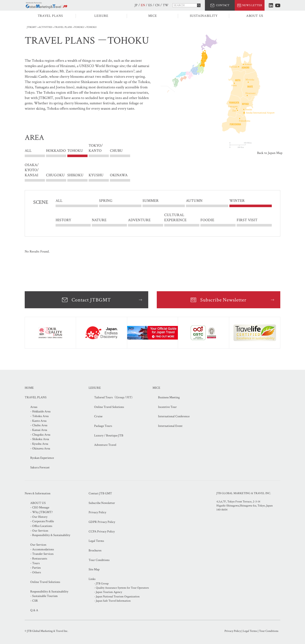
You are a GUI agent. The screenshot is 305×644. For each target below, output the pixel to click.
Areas (34, 407)
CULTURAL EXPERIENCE (175, 218)
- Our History (39, 517)
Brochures (95, 550)
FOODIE (207, 220)
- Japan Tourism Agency (108, 592)
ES (150, 5)
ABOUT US (255, 16)
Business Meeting (169, 397)
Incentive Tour (167, 407)
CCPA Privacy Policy (102, 531)
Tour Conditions (99, 560)
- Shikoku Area (40, 439)
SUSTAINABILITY (204, 16)
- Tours (35, 563)
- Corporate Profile (42, 521)
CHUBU (116, 151)
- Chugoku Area (40, 435)
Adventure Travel (105, 445)
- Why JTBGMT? (41, 512)
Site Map (94, 569)
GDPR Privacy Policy (102, 522)
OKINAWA (119, 175)
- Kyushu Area (39, 444)
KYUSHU (96, 175)
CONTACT (223, 5)
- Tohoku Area (39, 416)
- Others (36, 572)
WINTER (237, 201)
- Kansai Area (39, 430)
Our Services (38, 545)
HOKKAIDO (56, 151)
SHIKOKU (75, 175)
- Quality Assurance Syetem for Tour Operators (122, 588)
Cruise (98, 416)
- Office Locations (41, 526)
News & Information (38, 493)
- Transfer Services (42, 554)
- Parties (35, 568)
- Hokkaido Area (40, 411)
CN (157, 5)
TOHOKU (79, 27)
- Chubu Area (39, 425)
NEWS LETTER (252, 5)
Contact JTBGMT (91, 300)
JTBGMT (32, 27)
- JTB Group (101, 584)
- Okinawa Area (40, 448)
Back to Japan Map (270, 153)
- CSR (34, 601)
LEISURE (101, 16)
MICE (153, 16)
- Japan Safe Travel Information (112, 601)
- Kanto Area (38, 421)
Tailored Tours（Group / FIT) (113, 397)
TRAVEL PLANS (50, 16)
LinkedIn (271, 5)
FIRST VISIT (247, 220)
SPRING (106, 201)
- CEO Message (40, 507)
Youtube (278, 5)
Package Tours (103, 426)
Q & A (34, 610)
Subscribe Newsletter (223, 300)
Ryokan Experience (42, 458)
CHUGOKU (55, 175)
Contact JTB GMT (100, 493)
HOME (29, 388)
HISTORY (63, 220)
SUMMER (151, 201)
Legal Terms (96, 541)
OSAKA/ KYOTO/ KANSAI (32, 170)
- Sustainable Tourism (44, 596)
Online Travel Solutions (109, 407)
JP (136, 5)
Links (92, 579)
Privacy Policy (97, 512)
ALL (28, 151)
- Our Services (39, 531)
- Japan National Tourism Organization (117, 597)
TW (166, 5)
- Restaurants (39, 559)
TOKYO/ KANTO (96, 151)
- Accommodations (42, 549)
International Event (170, 426)
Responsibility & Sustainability (49, 592)
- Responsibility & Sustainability (50, 535)
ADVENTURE (139, 220)
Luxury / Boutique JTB (109, 435)
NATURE (99, 220)
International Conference (174, 416)
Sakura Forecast (40, 467)
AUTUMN (194, 201)
